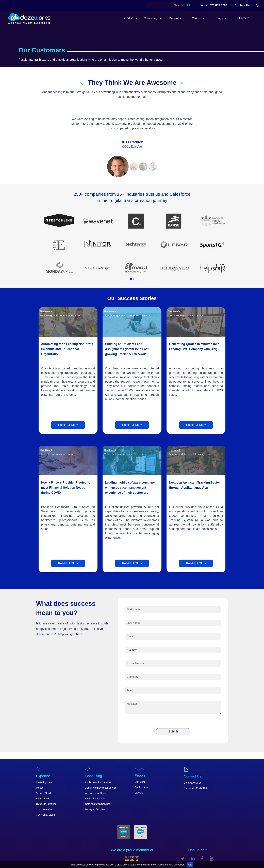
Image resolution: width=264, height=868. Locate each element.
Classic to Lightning (46, 804)
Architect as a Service (97, 793)
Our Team (140, 782)
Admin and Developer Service (101, 788)
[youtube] (212, 859)
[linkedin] (193, 859)
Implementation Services (98, 782)
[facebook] (202, 859)
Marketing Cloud (45, 782)
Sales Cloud (42, 799)
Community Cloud (45, 815)
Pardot (39, 788)
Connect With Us (193, 783)
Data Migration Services (98, 804)
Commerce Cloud (45, 809)
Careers (244, 18)
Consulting (152, 18)
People (175, 18)
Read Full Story (68, 425)
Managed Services (95, 809)
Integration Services (96, 799)
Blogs (221, 18)
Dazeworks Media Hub (196, 788)
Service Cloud (43, 793)
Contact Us (242, 5)
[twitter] (183, 859)
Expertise (130, 18)
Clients (198, 18)
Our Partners (141, 787)
